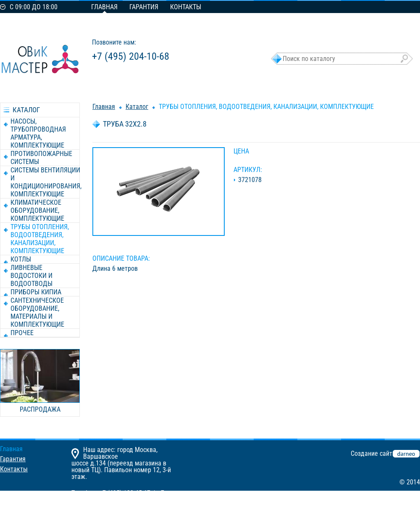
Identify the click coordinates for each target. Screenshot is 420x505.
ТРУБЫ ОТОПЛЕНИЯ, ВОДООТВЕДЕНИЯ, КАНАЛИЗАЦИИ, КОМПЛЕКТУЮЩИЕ (40, 239)
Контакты (186, 7)
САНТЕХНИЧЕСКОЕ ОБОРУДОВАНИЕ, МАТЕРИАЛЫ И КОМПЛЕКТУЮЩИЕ (37, 312)
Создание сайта (373, 453)
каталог (26, 110)
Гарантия (144, 7)
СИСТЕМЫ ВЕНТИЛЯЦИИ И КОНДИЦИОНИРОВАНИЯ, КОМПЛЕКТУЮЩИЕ (46, 182)
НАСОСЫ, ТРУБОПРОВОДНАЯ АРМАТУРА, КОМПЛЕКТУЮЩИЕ (38, 133)
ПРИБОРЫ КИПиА (36, 292)
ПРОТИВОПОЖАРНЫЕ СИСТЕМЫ (41, 158)
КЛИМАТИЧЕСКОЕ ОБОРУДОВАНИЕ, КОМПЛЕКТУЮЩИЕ (37, 210)
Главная (104, 7)
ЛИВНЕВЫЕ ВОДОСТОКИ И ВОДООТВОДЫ (31, 276)
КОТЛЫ (21, 259)
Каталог (137, 107)
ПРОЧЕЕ (22, 333)
